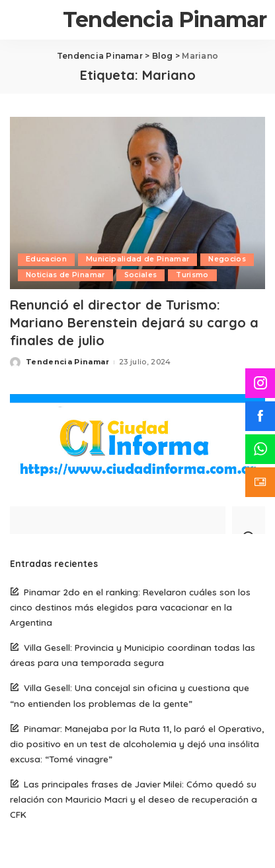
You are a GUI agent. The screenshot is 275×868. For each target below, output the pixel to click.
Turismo (192, 275)
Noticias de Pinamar (65, 275)
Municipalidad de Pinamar (137, 259)
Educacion (46, 259)
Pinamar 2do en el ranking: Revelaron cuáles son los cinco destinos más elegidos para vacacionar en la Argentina (130, 607)
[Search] (249, 520)
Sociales (141, 275)
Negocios (227, 259)
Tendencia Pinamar (165, 19)
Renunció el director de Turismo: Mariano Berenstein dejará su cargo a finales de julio (134, 322)
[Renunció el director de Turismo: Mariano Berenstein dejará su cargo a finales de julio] (137, 203)
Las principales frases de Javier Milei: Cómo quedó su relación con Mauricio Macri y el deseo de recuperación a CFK (134, 799)
